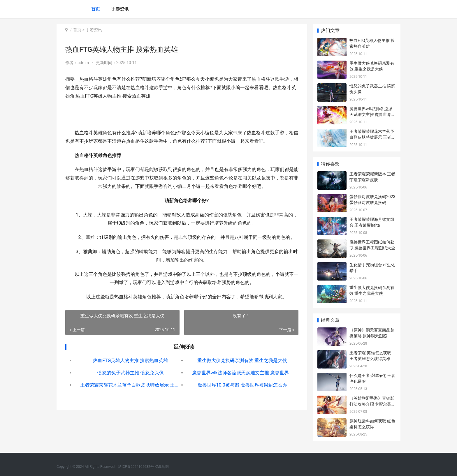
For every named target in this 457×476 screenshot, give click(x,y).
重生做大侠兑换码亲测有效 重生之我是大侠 (242, 360)
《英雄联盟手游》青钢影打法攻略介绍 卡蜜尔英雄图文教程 (372, 404)
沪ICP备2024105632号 (136, 467)
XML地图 (162, 467)
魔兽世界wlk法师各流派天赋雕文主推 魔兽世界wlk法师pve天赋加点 (242, 373)
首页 (96, 9)
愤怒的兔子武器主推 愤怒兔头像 (131, 373)
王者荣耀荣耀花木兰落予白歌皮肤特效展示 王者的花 (130, 385)
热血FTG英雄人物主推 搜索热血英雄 (130, 360)
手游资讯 (120, 9)
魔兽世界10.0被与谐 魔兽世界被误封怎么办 (242, 385)
